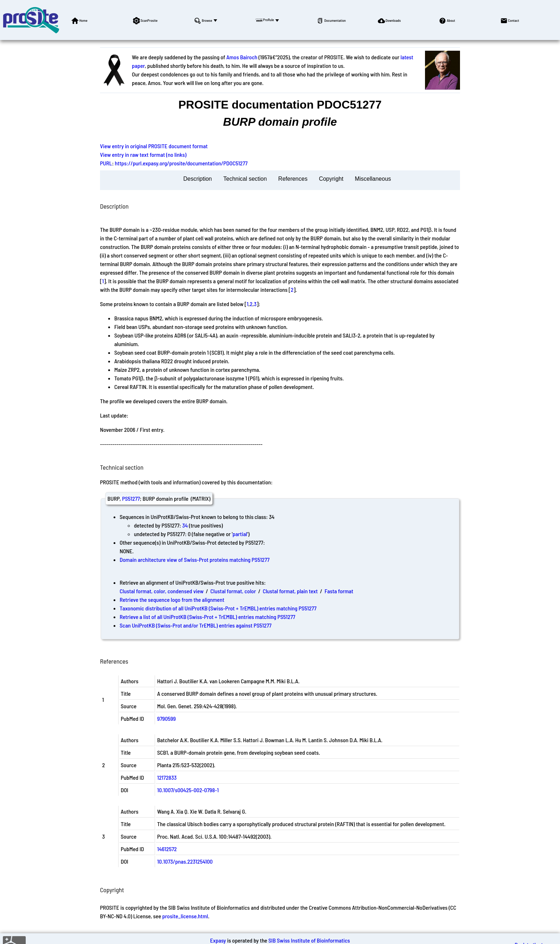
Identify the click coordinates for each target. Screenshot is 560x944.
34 (185, 525)
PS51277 (131, 498)
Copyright (331, 179)
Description (197, 179)
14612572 (167, 849)
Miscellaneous (373, 179)
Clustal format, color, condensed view (162, 591)
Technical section (245, 179)
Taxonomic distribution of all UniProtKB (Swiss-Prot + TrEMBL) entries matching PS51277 (218, 608)
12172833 (167, 777)
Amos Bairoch (242, 57)
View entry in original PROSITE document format (154, 146)
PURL (106, 163)
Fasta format (339, 591)
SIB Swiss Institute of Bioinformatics (309, 940)
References (293, 179)
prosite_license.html (185, 916)
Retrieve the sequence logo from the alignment (172, 600)
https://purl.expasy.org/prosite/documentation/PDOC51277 (181, 163)
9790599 (166, 718)
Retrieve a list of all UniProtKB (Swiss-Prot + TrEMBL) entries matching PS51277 (207, 617)
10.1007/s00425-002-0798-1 (188, 790)
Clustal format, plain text (290, 591)
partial (240, 534)
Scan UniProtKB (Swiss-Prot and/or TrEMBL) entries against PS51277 (196, 625)
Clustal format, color (233, 591)
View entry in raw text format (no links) (143, 154)
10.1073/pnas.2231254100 (185, 861)
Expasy (218, 940)
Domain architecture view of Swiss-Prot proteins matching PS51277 (195, 560)
